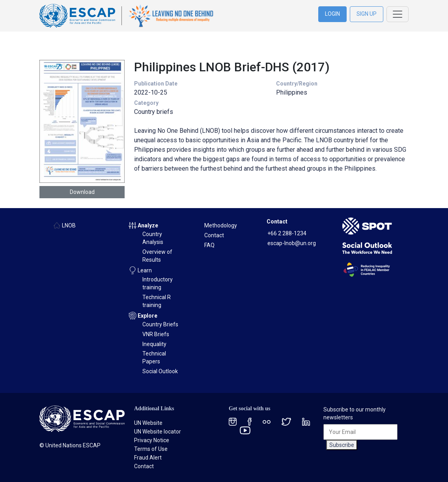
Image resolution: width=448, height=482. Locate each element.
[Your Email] (360, 432)
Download (82, 192)
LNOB (69, 225)
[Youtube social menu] (245, 430)
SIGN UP (367, 14)
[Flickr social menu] (267, 422)
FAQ (209, 245)
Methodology (221, 225)
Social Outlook (160, 371)
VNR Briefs (156, 334)
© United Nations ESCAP (70, 445)
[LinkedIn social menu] (306, 422)
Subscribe (342, 445)
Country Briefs (160, 324)
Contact (214, 235)
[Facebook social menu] (250, 422)
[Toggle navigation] (398, 14)
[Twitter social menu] (286, 422)
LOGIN (332, 14)
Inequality (154, 344)
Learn (145, 270)
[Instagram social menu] (233, 422)
